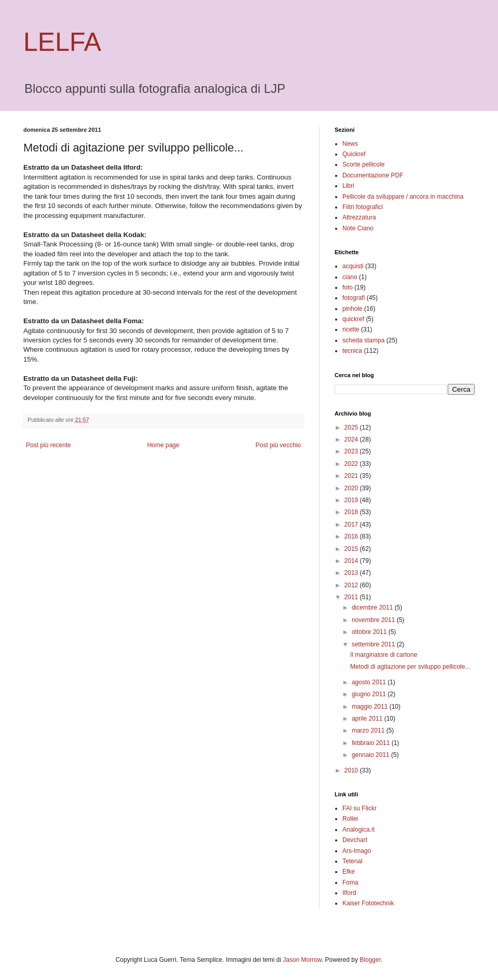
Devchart (355, 840)
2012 (352, 585)
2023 (352, 451)
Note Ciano (358, 228)
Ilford (349, 893)
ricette (351, 329)
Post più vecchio (278, 445)
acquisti (353, 266)
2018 (352, 512)
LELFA (62, 42)
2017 (352, 524)
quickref (353, 319)
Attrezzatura (359, 217)
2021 (352, 476)
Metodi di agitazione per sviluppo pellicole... (410, 667)
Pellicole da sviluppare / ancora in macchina (403, 197)
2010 (352, 770)
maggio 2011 (371, 707)
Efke (349, 872)
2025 (352, 427)
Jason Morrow (302, 960)
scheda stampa (363, 340)
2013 (352, 573)
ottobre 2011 (370, 632)
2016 (352, 536)
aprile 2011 (368, 719)
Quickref (354, 154)
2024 (352, 439)
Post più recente (49, 445)
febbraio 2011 (372, 743)
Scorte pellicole (363, 164)
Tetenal (352, 861)
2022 (352, 464)
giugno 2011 (370, 694)
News (350, 144)
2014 (352, 561)
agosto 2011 (370, 682)
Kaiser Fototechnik (368, 903)
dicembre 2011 (373, 608)
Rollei (350, 819)
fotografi (354, 298)
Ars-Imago (357, 851)
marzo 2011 (369, 730)
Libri (348, 186)
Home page (163, 445)
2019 (352, 500)
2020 (352, 488)
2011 (352, 597)
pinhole (352, 309)
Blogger (370, 960)
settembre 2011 (374, 644)
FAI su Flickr (359, 808)
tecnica (352, 351)
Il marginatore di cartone (384, 655)
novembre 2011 (374, 620)
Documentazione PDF (373, 175)
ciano (350, 277)
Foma (350, 882)
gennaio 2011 (371, 755)
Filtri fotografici (363, 207)
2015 (352, 549)
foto (348, 287)
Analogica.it (358, 830)
